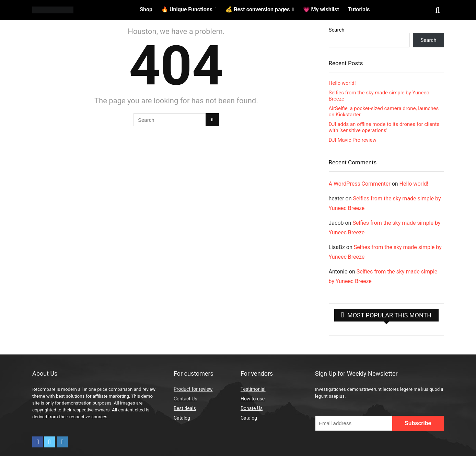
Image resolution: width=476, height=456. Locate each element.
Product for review (193, 389)
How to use (253, 399)
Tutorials (359, 9)
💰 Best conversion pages (258, 9)
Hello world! (342, 83)
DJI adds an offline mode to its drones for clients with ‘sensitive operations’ (384, 127)
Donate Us (252, 408)
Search (337, 30)
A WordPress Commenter (360, 184)
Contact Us (185, 399)
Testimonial (253, 389)
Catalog (182, 418)
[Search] (212, 120)
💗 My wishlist (321, 9)
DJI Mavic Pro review (353, 140)
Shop (146, 9)
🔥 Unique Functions (187, 9)
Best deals (185, 408)
